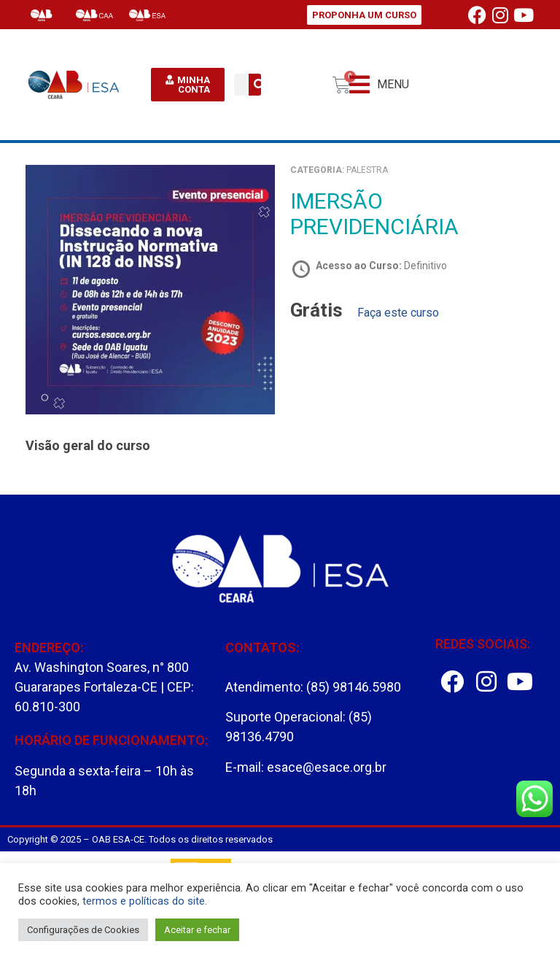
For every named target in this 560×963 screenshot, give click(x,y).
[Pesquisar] (260, 85)
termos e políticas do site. (145, 901)
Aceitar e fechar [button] (197, 930)
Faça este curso (398, 313)
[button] (379, 85)
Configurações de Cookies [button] (83, 930)
